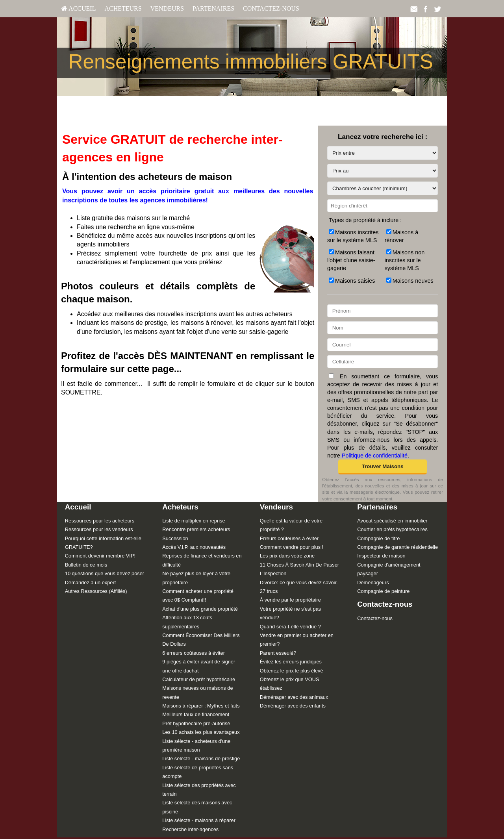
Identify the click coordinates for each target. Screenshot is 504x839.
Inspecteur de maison (381, 556)
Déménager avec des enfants (293, 706)
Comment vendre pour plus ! (292, 547)
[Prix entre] (383, 153)
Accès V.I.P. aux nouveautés (194, 547)
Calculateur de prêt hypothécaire (199, 679)
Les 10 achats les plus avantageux (201, 732)
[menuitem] (79, 9)
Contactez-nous (271, 8)
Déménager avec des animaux (294, 697)
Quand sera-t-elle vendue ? (290, 627)
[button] (383, 467)
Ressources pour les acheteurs (100, 521)
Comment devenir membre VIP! (100, 556)
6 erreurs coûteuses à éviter (194, 653)
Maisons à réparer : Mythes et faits (201, 706)
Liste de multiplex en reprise (194, 521)
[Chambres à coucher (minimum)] (383, 188)
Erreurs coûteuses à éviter (289, 538)
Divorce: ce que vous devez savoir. (299, 582)
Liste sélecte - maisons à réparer (199, 820)
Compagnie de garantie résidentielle (397, 547)
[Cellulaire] (383, 362)
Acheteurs (123, 8)
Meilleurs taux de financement (196, 714)
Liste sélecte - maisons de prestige (201, 758)
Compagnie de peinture (383, 591)
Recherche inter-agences (190, 829)
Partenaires (213, 8)
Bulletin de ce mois (86, 565)
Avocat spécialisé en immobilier (392, 521)
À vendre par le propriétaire (290, 600)
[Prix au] (383, 171)
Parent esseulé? (278, 653)
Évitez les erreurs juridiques (291, 662)
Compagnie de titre (378, 538)
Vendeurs (167, 8)
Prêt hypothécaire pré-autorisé (196, 723)
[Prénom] (383, 311)
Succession (175, 538)
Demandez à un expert (90, 582)
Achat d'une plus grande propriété (200, 609)
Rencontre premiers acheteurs (196, 529)
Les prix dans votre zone (287, 556)
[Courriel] (383, 345)
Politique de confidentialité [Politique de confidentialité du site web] (375, 456)
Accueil (79, 8)
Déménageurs (373, 582)
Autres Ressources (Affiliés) (96, 591)
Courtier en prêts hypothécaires (392, 529)
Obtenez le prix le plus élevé (292, 671)
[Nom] (383, 328)
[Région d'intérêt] (383, 206)
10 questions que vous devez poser (105, 573)
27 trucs (269, 591)
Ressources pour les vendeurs (99, 529)
